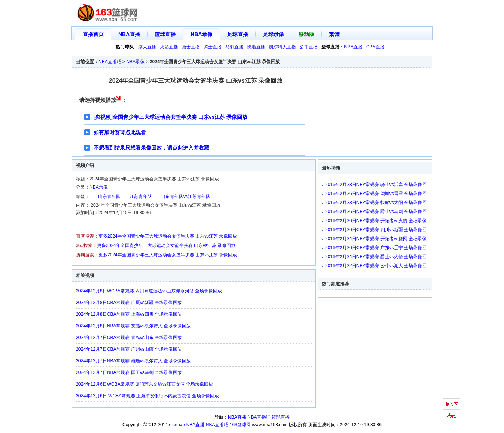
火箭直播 (169, 47)
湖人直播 (147, 47)
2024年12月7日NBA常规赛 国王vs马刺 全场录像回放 (129, 372)
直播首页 (93, 34)
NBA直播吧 (110, 62)
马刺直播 (234, 47)
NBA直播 (129, 34)
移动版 (306, 34)
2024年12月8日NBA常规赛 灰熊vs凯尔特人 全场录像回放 (133, 326)
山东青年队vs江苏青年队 (186, 197)
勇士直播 (191, 47)
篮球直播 (165, 34)
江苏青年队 (141, 197)
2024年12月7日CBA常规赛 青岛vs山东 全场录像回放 (129, 338)
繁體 (334, 34)
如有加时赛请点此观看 (120, 132)
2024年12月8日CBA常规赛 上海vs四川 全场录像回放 (129, 314)
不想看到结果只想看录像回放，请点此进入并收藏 (151, 148)
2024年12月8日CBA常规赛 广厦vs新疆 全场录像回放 (129, 303)
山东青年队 (109, 197)
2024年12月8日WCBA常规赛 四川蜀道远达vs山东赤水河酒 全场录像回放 (149, 291)
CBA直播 (375, 47)
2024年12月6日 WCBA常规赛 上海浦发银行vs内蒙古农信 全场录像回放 (147, 396)
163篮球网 (240, 425)
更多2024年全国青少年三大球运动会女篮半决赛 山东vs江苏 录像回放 (168, 236)
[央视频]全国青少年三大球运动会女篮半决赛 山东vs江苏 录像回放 (171, 117)
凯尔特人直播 (282, 47)
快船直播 (256, 47)
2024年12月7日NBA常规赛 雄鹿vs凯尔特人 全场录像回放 (133, 361)
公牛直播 (309, 47)
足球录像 (273, 34)
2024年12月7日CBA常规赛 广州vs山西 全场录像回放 (129, 349)
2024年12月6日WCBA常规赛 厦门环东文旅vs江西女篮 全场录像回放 (144, 384)
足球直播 (238, 34)
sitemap (177, 425)
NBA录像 (201, 34)
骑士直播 (213, 47)
